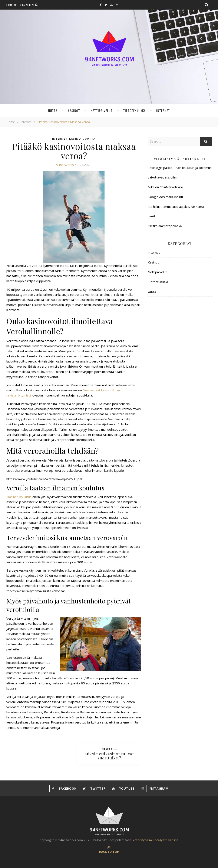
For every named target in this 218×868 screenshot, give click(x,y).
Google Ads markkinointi (165, 197)
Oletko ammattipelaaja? (165, 226)
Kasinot (74, 110)
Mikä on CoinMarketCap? (166, 187)
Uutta (53, 110)
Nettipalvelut (102, 110)
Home (11, 122)
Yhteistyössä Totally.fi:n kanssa (156, 840)
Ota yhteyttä (29, 5)
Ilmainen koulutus (19, 497)
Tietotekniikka (134, 110)
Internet (163, 110)
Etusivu (12, 5)
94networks (65, 165)
